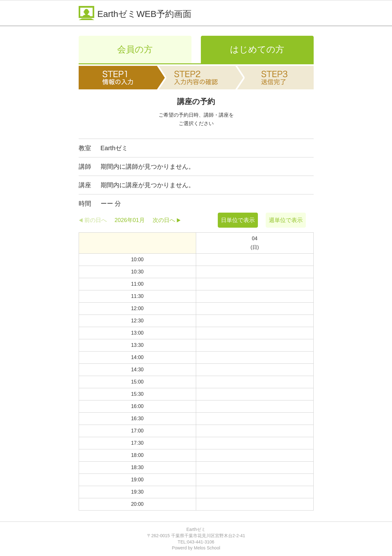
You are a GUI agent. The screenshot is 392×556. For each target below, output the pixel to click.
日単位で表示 (238, 220)
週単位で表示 (286, 220)
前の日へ (96, 220)
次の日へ (164, 220)
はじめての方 (257, 49)
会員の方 (135, 49)
